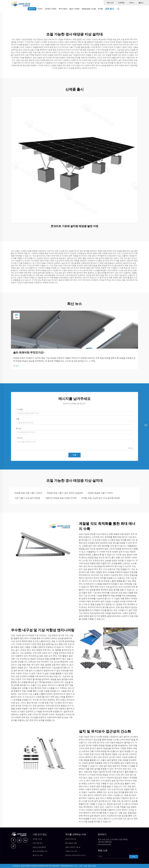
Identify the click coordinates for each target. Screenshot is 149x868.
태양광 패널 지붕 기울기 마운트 (28, 493)
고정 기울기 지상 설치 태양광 (27, 498)
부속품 (100, 9)
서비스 (132, 3)
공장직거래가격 (71, 839)
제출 (74, 455)
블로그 (141, 3)
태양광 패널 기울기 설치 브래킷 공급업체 (65, 493)
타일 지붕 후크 (38, 843)
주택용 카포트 (37, 839)
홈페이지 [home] (32, 9)
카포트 (40, 9)
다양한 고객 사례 (71, 851)
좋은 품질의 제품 (71, 843)
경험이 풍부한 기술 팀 (73, 847)
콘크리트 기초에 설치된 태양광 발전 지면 (74, 226)
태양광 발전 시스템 (89, 9)
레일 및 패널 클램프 (39, 847)
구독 (134, 857)
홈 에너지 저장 (38, 855)
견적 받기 (109, 9)
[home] (21, 4)
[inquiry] (146, 425)
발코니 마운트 (74, 9)
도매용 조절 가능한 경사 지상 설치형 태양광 (101, 498)
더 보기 (16, 366)
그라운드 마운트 (50, 9)
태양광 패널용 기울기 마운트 (100, 493)
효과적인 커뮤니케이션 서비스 (76, 855)
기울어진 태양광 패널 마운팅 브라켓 (61, 498)
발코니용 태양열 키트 (40, 851)
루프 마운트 (63, 9)
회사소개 (110, 3)
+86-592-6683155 (105, 842)
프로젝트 (121, 3)
